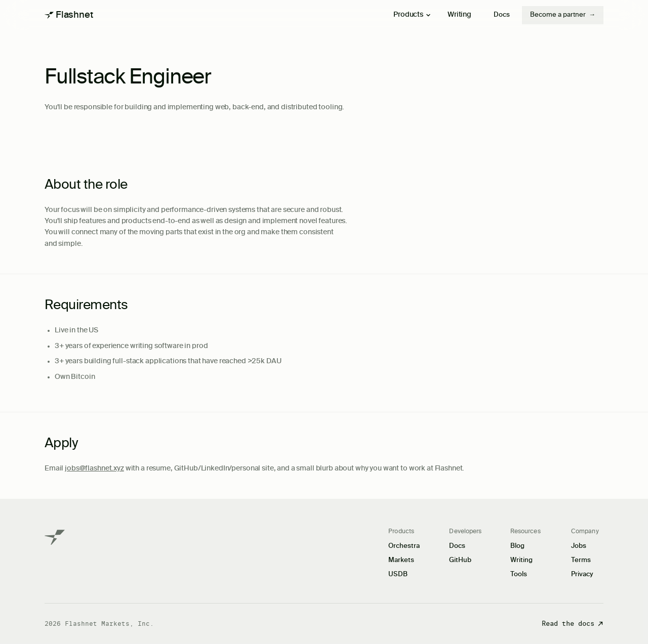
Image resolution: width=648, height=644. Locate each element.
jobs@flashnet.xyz (94, 468)
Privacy (582, 574)
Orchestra (404, 546)
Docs (502, 15)
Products (412, 15)
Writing (459, 15)
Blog (517, 546)
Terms (581, 560)
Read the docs (573, 624)
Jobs (579, 546)
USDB (398, 574)
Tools (519, 574)
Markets (401, 560)
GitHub (460, 560)
